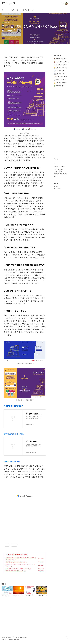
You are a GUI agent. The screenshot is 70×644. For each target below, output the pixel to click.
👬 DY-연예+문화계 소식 (60, 68)
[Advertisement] (25, 496)
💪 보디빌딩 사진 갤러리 (60, 83)
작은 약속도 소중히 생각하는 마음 (15, 562)
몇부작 (60, 171)
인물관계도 (57, 169)
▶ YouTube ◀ (13, 10)
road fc (56, 171)
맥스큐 (62, 169)
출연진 (56, 176)
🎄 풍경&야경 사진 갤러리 (61, 65)
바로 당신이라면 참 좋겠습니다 (14, 571)
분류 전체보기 (58, 56)
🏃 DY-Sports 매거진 (60, 80)
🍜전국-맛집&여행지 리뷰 (61, 77)
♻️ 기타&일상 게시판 (11, 555)
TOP (66, 638)
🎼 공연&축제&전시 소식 (60, 71)
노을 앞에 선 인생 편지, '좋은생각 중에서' (17, 569)
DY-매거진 (9, 4)
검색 (62, 4)
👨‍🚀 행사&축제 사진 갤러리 (61, 59)
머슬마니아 (57, 174)
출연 (61, 174)
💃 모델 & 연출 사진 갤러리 (61, 62)
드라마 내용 (62, 167)
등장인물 (56, 167)
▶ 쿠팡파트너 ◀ (28, 10)
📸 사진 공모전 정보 (59, 74)
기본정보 (65, 174)
